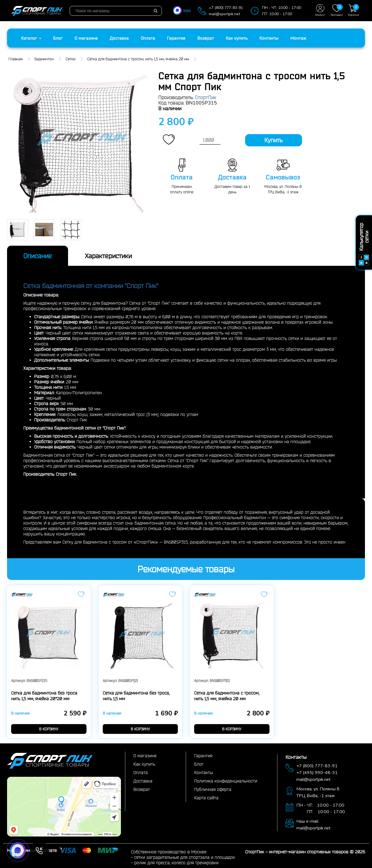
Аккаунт (320, 10)
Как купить (237, 38)
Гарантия (176, 38)
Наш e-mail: (308, 821)
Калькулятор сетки (364, 244)
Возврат (206, 38)
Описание (38, 256)
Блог (58, 38)
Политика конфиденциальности (226, 781)
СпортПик (206, 97)
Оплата (148, 38)
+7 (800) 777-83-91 (226, 8)
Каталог (31, 38)
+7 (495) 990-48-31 (317, 773)
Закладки (337, 10)
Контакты (269, 38)
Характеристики (108, 256)
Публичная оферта (213, 789)
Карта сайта (206, 798)
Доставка (119, 38)
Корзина (354, 10)
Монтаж (298, 38)
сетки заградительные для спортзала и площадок (185, 857)
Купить (273, 140)
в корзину (49, 729)
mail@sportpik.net (224, 14)
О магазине (86, 38)
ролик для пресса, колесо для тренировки (176, 863)
